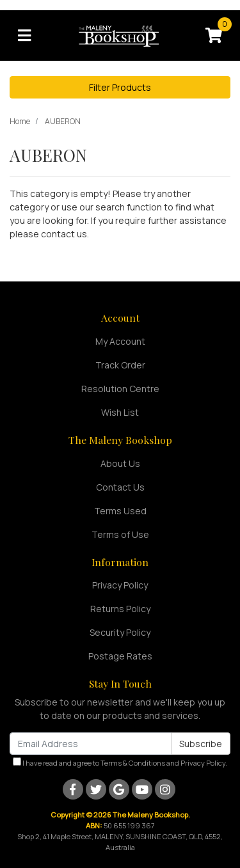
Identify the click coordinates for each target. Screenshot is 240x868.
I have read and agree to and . (120, 762)
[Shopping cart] (214, 36)
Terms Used (120, 511)
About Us (120, 463)
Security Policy (120, 632)
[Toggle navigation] (24, 36)
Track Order (120, 365)
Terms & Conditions (133, 763)
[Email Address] (91, 744)
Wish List (120, 412)
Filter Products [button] (120, 87)
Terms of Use (120, 534)
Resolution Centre (120, 389)
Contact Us (120, 487)
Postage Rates (120, 656)
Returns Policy (120, 609)
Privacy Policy (120, 585)
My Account (120, 341)
